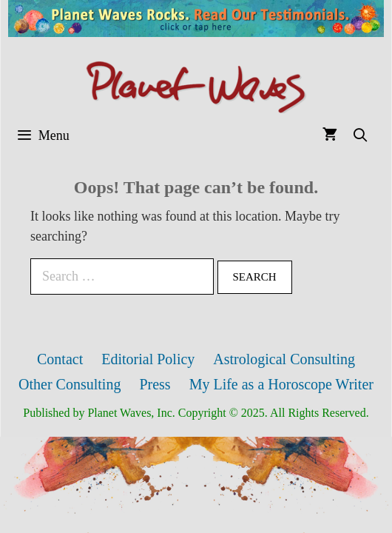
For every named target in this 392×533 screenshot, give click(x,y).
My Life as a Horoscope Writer (281, 384)
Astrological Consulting (284, 359)
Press (155, 384)
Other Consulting (70, 384)
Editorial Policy (148, 359)
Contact (60, 359)
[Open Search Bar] (361, 136)
